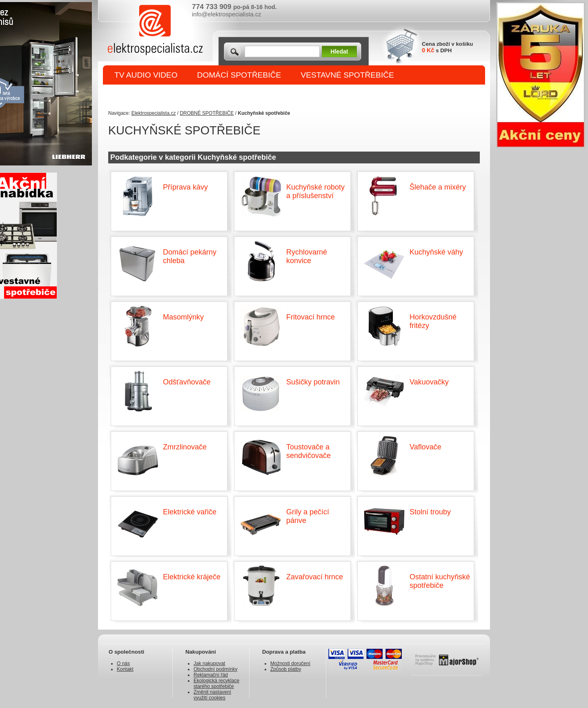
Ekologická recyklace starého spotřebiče (216, 683)
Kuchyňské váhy (436, 252)
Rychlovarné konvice (307, 256)
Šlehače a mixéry (438, 187)
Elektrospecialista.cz (154, 113)
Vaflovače (425, 447)
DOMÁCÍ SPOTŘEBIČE (239, 75)
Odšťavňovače (187, 382)
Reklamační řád (211, 675)
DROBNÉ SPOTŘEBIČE (157, 95)
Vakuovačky (429, 382)
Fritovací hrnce (311, 317)
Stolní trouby (430, 512)
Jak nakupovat (209, 663)
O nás (123, 663)
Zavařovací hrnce (315, 577)
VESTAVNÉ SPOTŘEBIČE (347, 75)
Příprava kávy (185, 187)
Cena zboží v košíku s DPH (447, 47)
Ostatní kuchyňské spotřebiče (440, 581)
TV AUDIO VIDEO (146, 75)
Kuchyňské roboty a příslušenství (315, 191)
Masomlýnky (183, 317)
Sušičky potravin (313, 382)
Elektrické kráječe (192, 577)
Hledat (340, 51)
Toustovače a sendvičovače (308, 451)
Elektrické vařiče (190, 512)
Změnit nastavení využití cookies (212, 695)
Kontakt (125, 669)
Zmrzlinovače (185, 447)
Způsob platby (286, 669)
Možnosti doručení (290, 663)
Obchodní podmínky (215, 669)
